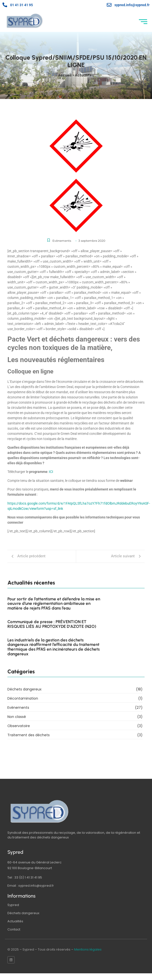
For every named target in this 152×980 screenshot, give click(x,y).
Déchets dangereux (23, 913)
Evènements (62, 241)
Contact (14, 929)
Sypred (13, 905)
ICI (51, 472)
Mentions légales (88, 949)
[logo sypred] (40, 811)
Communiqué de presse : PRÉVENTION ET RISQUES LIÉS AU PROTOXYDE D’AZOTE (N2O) (52, 624)
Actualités (15, 921)
